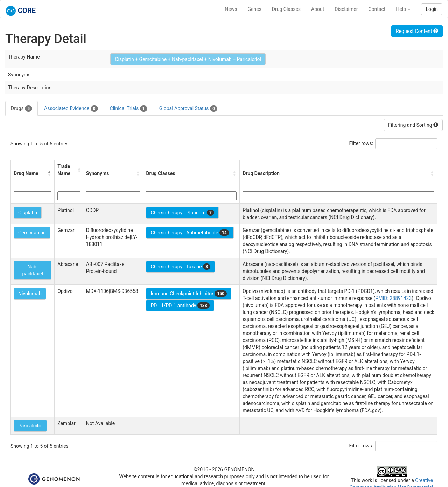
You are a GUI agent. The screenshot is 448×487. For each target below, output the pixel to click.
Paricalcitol (30, 426)
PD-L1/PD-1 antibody (180, 306)
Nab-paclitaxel (32, 270)
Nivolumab (30, 294)
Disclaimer (346, 9)
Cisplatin (28, 213)
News (231, 9)
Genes (255, 9)
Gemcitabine (32, 233)
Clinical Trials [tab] (129, 109)
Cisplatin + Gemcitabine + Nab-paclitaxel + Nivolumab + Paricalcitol (188, 59)
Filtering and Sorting (413, 125)
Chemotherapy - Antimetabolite (190, 233)
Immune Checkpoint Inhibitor (189, 294)
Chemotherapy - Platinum (182, 213)
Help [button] (403, 9)
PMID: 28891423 (393, 298)
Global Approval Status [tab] (188, 109)
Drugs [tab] (22, 109)
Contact (377, 9)
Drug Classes (286, 9)
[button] (49, 173)
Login (432, 9)
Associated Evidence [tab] (71, 109)
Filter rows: (361, 143)
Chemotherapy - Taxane (180, 267)
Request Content (417, 31)
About (318, 9)
